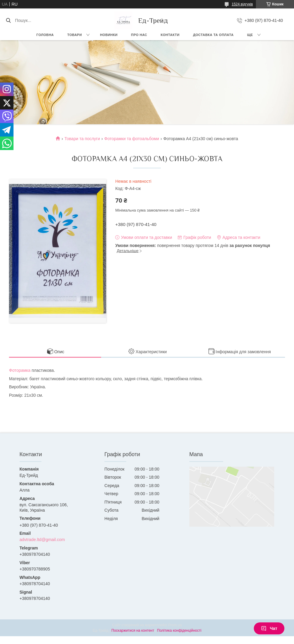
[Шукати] (8, 20)
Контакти (170, 35)
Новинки (109, 35)
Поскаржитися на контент (133, 630)
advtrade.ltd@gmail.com (42, 540)
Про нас (139, 35)
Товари (75, 35)
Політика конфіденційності (179, 630)
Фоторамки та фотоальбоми (132, 139)
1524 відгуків (242, 4)
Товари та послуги (82, 139)
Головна (45, 35)
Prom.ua (175, 625)
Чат (269, 628)
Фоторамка (20, 370)
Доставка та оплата (213, 35)
